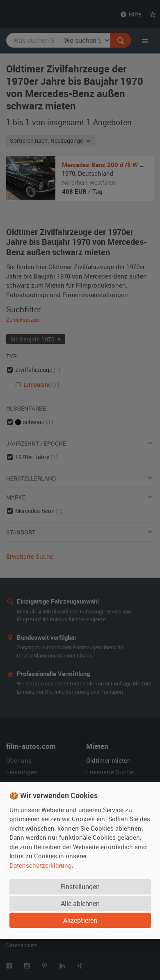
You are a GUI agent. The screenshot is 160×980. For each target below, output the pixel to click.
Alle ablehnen (80, 903)
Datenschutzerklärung (41, 865)
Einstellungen (80, 886)
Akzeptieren (80, 920)
